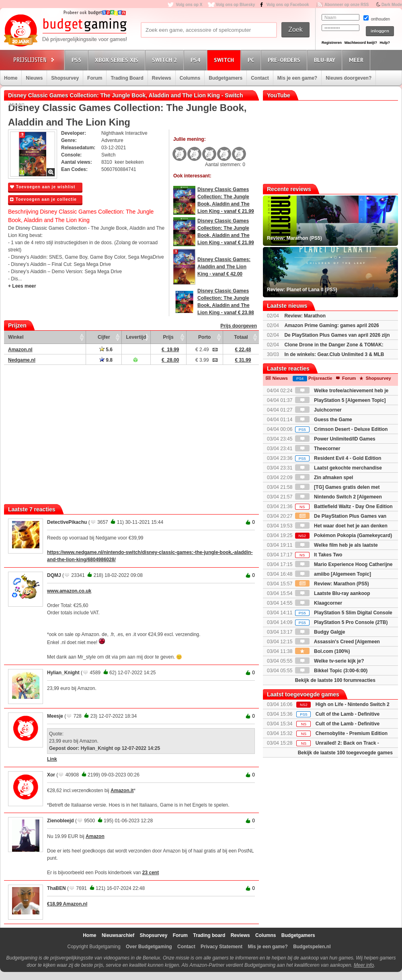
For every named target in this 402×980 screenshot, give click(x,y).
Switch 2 (166, 60)
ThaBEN (56, 888)
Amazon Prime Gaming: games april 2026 (331, 325)
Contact (260, 78)
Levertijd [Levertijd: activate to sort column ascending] (136, 337)
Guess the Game (324, 420)
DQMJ (54, 575)
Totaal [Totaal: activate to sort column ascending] (241, 337)
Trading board (209, 935)
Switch (225, 60)
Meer (357, 60)
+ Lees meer (22, 286)
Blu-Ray (326, 60)
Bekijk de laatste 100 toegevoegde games (345, 753)
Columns (190, 78)
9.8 (106, 360)
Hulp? (385, 43)
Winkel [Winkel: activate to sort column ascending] (16, 337)
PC (252, 60)
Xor (51, 775)
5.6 (106, 350)
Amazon (95, 836)
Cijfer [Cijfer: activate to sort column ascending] (104, 337)
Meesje (55, 716)
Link (52, 759)
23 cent (151, 873)
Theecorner (318, 449)
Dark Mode (392, 5)
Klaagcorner (319, 603)
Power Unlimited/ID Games (335, 439)
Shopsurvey (65, 78)
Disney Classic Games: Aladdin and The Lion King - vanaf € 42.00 (224, 267)
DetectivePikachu (67, 522)
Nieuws (34, 78)
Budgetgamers (226, 78)
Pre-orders (285, 60)
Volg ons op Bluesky (236, 5)
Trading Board (127, 78)
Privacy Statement (222, 947)
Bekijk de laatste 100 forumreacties (335, 680)
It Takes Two (319, 555)
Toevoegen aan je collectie (43, 199)
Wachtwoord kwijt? (361, 43)
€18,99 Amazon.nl (67, 904)
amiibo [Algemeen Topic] (333, 574)
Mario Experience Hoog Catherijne (344, 564)
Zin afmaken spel (324, 478)
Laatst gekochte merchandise (338, 468)
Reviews (162, 78)
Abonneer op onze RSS (347, 5)
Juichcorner (318, 410)
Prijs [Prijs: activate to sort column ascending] (168, 337)
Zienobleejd (61, 821)
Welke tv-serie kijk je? (330, 661)
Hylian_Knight (63, 673)
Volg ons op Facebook (288, 5)
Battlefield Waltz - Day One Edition (344, 506)
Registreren (332, 43)
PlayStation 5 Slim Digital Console (344, 613)
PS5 (78, 60)
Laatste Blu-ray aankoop (333, 593)
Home (11, 78)
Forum (95, 78)
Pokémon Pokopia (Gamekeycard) (344, 535)
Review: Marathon (305, 316)
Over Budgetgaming (149, 947)
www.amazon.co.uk (69, 591)
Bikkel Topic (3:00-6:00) (331, 671)
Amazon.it (122, 791)
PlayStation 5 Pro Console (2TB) (341, 622)
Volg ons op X (189, 5)
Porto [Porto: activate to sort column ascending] (204, 337)
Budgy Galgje (320, 632)
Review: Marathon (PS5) (332, 584)
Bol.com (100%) (323, 651)
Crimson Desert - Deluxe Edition (341, 429)
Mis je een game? (297, 78)
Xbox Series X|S (118, 60)
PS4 (197, 60)
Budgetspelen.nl (312, 947)
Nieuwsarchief (118, 935)
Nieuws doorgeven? (349, 78)
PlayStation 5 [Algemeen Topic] (340, 400)
